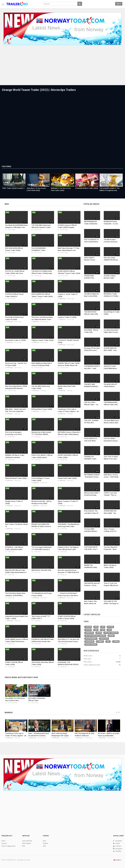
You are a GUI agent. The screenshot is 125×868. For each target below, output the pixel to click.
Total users (87, 659)
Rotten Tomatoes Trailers (95, 636)
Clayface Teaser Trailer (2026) (42, 340)
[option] (14, 183)
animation (89, 633)
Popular (45, 843)
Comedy (100, 641)
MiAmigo (62, 299)
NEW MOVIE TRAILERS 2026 (41, 570)
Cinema (116, 641)
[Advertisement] (62, 67)
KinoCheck (104, 639)
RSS (24, 846)
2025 (96, 627)
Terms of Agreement (8, 846)
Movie (99, 633)
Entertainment (91, 639)
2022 (96, 630)
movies (88, 630)
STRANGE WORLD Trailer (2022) (87, 188)
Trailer (88, 627)
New (7, 204)
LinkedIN (118, 851)
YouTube (118, 846)
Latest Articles (92, 615)
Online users (88, 656)
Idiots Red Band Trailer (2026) (16, 478)
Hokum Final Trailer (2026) (67, 478)
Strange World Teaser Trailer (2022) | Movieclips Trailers (39, 90)
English (118, 860)
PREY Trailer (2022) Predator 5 (13, 188)
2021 (108, 641)
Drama (111, 636)
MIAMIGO (9, 713)
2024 (103, 627)
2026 (109, 630)
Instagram (119, 849)
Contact (4, 843)
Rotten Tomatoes (111, 633)
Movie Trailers (91, 644)
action (111, 627)
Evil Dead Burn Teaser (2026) (42, 409)
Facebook (118, 841)
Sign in (119, 4)
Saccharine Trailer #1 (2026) (15, 340)
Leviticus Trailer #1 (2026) (67, 317)
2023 (103, 630)
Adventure (90, 641)
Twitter (118, 843)
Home (3, 841)
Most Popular (27, 843)
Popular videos (91, 204)
